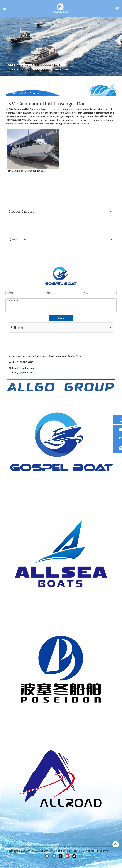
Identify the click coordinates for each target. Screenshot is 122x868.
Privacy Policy (102, 851)
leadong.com (78, 851)
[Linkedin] (54, 856)
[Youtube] (67, 856)
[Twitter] (61, 856)
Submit (61, 318)
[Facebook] (47, 856)
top (116, 844)
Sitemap (90, 851)
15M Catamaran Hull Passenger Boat (26, 171)
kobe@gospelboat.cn (22, 373)
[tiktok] (74, 856)
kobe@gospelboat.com (23, 368)
